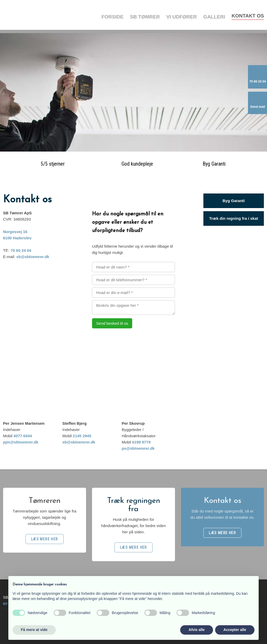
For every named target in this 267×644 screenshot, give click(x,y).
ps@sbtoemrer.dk (138, 448)
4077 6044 (23, 436)
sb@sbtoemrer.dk (33, 257)
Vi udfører (182, 17)
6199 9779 (141, 442)
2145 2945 (82, 436)
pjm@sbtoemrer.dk (21, 442)
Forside (112, 17)
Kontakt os (248, 16)
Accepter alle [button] (235, 630)
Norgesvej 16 (15, 232)
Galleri (214, 17)
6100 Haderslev (17, 238)
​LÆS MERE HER (45, 539)
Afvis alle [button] (196, 630)
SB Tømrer (145, 17)
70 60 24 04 (21, 250)
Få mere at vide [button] (34, 630)
